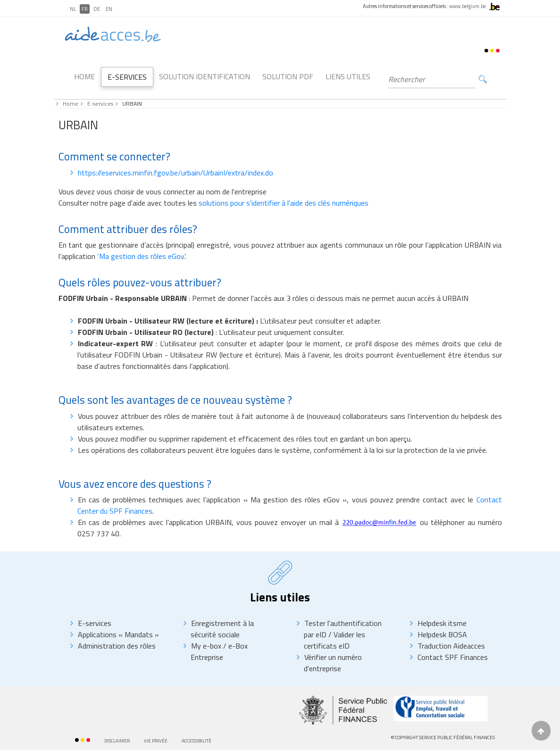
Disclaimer (117, 741)
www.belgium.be (468, 6)
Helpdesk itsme (442, 623)
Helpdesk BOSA (442, 634)
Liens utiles (348, 76)
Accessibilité (196, 741)
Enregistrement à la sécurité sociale (222, 629)
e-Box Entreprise (219, 651)
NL (73, 9)
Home (84, 76)
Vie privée (156, 741)
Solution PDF (288, 76)
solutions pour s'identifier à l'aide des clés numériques (284, 203)
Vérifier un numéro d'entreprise (333, 663)
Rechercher (483, 79)
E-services (100, 104)
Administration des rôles (117, 646)
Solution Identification (205, 76)
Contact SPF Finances (453, 657)
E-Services (127, 77)
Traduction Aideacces (451, 646)
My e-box (206, 646)
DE (97, 9)
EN (109, 9)
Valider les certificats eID (334, 640)
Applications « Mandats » (118, 634)
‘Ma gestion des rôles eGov (141, 256)
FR (85, 9)
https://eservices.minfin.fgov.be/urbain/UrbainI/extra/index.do (176, 173)
